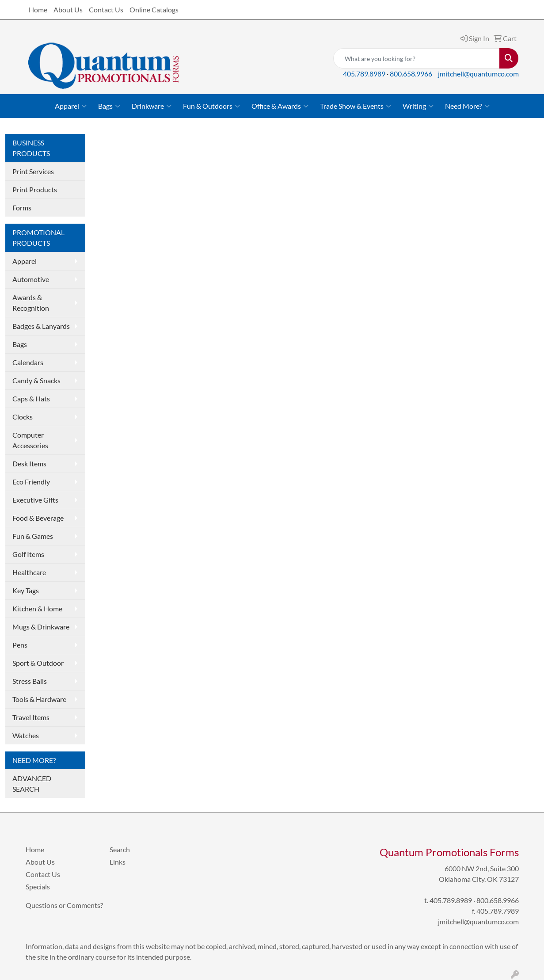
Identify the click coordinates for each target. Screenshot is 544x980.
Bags (109, 106)
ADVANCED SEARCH (32, 784)
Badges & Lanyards (41, 326)
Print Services (33, 171)
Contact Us (106, 10)
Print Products (35, 189)
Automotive (31, 279)
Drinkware (152, 106)
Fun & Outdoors (211, 106)
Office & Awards (280, 106)
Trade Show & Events (356, 106)
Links (118, 862)
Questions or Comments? (64, 905)
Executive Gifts (35, 500)
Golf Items (28, 554)
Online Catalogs (154, 10)
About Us (68, 10)
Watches (26, 735)
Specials (38, 887)
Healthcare (29, 572)
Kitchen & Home (37, 608)
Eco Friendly (31, 482)
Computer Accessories (30, 440)
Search (120, 849)
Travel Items (31, 717)
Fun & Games (33, 536)
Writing (418, 106)
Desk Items (29, 463)
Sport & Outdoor (38, 663)
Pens (20, 645)
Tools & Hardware (39, 699)
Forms (22, 208)
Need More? (467, 106)
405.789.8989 (364, 74)
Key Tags (26, 590)
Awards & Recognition (31, 303)
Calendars (28, 362)
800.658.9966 (411, 74)
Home (38, 10)
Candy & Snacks (36, 380)
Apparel (71, 106)
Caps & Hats (31, 398)
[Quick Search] (417, 58)
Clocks (23, 417)
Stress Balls (30, 681)
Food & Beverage (38, 518)
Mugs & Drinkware (41, 627)
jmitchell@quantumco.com (478, 74)
